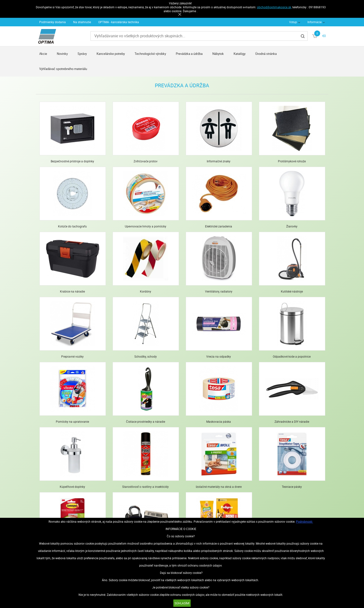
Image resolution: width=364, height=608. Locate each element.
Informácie (315, 22)
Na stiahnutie (82, 22)
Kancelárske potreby (111, 54)
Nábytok (218, 54)
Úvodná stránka (266, 54)
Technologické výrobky (150, 54)
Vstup (293, 22)
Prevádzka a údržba (189, 54)
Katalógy (240, 54)
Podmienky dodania (53, 22)
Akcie (43, 54)
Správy (82, 54)
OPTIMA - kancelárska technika (119, 22)
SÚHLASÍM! (182, 603)
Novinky (62, 54)
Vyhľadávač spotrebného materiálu (63, 69)
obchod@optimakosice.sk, (274, 7)
